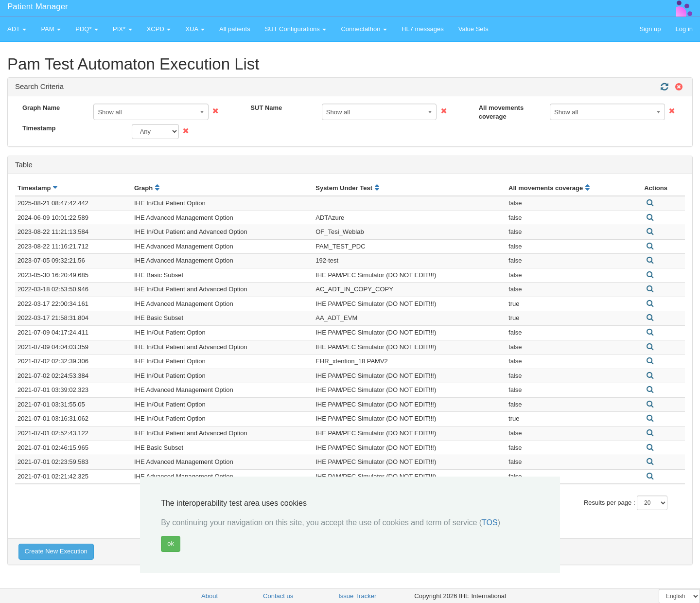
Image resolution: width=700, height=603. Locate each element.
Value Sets (473, 29)
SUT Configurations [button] (296, 29)
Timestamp (39, 128)
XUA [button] (195, 29)
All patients (235, 29)
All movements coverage (501, 112)
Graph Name (41, 108)
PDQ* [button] (87, 29)
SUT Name (266, 108)
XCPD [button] (159, 29)
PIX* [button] (122, 29)
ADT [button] (17, 29)
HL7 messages (423, 29)
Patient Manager (38, 7)
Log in (684, 29)
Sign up (650, 29)
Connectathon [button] (364, 29)
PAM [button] (51, 29)
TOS (490, 523)
